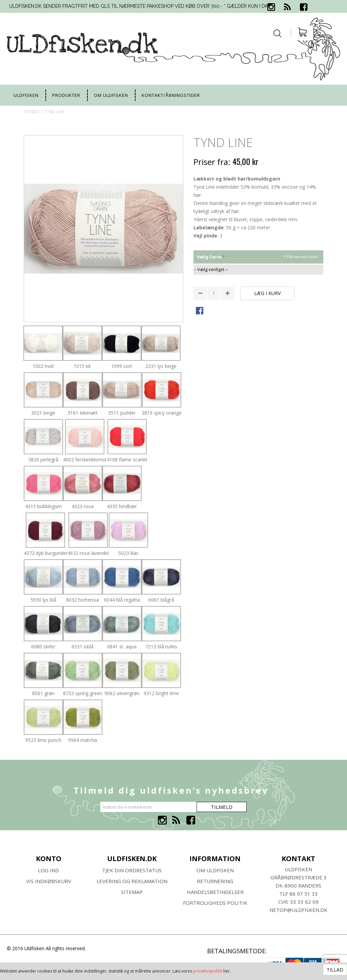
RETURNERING (215, 881)
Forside (31, 112)
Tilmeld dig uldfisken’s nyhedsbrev (171, 790)
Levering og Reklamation (132, 881)
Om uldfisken (111, 95)
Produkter (66, 95)
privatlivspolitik (208, 971)
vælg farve (209, 257)
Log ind (48, 870)
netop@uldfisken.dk (298, 910)
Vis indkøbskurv (49, 881)
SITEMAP (132, 892)
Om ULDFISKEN (215, 870)
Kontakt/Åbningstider (171, 95)
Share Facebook (200, 311)
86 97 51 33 (304, 894)
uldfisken (26, 95)
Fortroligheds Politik (215, 903)
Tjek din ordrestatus (132, 870)
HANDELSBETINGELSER (215, 892)
